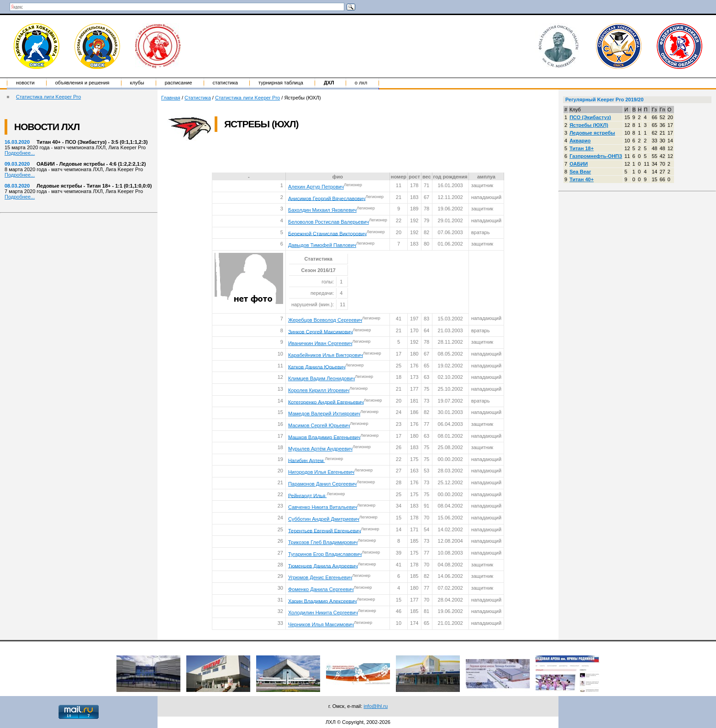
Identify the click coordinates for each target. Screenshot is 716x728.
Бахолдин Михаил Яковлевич (322, 210)
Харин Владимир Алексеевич (322, 601)
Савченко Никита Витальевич (323, 507)
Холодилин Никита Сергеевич (323, 613)
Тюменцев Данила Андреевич (323, 566)
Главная (171, 98)
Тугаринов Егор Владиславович (325, 554)
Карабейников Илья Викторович (326, 355)
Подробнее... (20, 153)
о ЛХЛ (361, 83)
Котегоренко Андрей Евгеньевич (326, 402)
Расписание (179, 83)
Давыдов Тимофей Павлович (322, 245)
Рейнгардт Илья (308, 495)
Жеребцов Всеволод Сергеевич (325, 320)
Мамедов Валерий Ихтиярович (324, 414)
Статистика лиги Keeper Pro (48, 97)
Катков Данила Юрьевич (317, 367)
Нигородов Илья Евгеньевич (321, 472)
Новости (25, 83)
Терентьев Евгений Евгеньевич (325, 530)
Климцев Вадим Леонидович (321, 378)
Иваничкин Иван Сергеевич (320, 343)
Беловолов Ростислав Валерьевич (329, 222)
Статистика (225, 83)
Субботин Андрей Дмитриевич (324, 519)
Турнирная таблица (281, 83)
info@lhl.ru (376, 706)
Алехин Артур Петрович (316, 187)
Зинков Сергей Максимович (320, 331)
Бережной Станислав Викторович (327, 233)
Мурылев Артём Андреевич (320, 449)
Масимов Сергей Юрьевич (319, 425)
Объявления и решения (82, 83)
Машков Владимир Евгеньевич (324, 437)
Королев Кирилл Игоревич (319, 390)
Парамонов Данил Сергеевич (322, 484)
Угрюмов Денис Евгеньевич (320, 577)
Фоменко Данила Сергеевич (321, 589)
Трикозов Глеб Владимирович (323, 542)
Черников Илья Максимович (321, 624)
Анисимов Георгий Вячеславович (327, 198)
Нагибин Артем (307, 460)
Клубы (137, 83)
